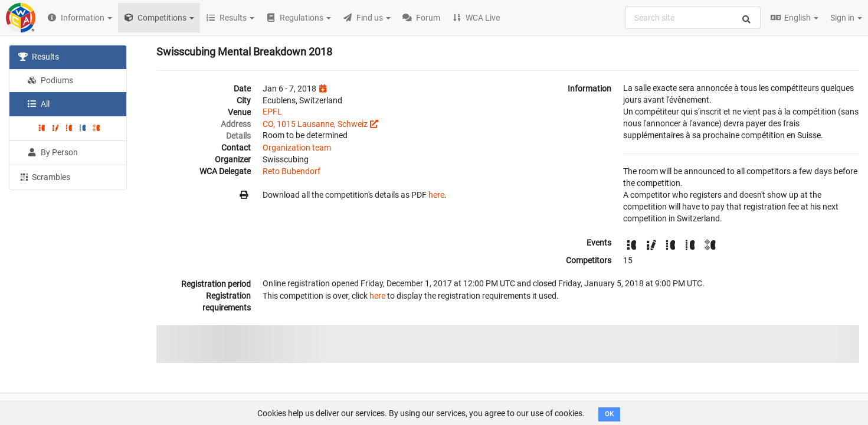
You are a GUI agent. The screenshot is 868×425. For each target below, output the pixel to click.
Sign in (846, 18)
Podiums (50, 80)
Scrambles (44, 176)
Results (39, 57)
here (436, 195)
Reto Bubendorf (291, 171)
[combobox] (693, 18)
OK (609, 414)
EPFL (272, 112)
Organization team (297, 148)
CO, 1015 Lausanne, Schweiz (315, 124)
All (38, 104)
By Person (53, 152)
